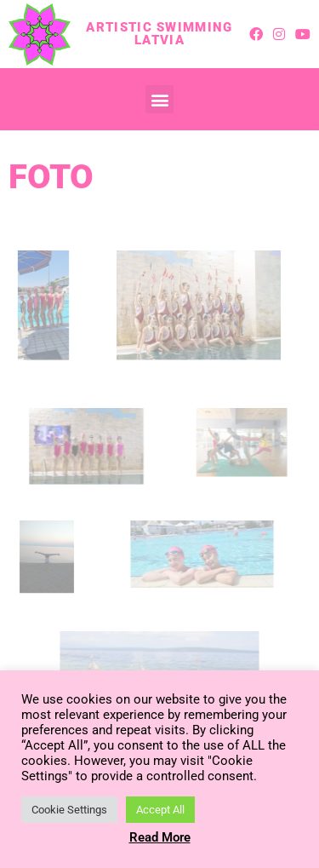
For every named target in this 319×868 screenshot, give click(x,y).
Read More (160, 837)
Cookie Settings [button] (69, 810)
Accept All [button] (160, 810)
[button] (159, 99)
